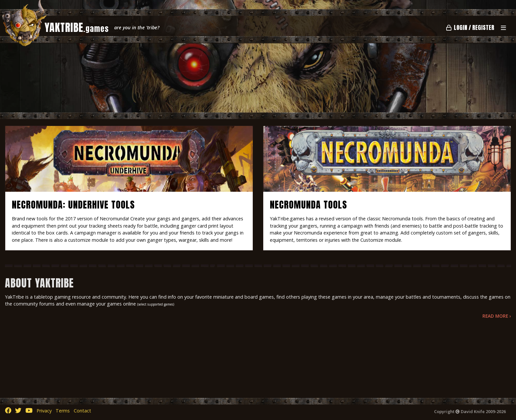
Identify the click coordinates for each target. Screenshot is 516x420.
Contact (82, 411)
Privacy (44, 411)
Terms (63, 411)
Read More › (497, 316)
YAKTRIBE (77, 27)
